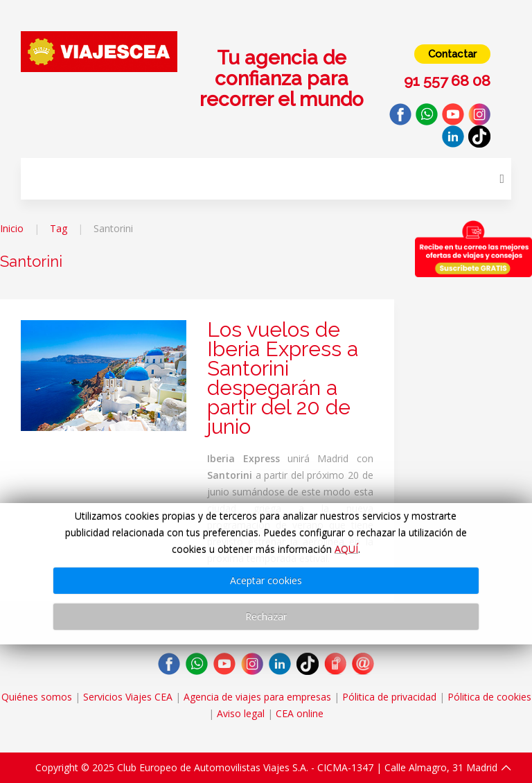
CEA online (300, 713)
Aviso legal (241, 713)
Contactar (452, 54)
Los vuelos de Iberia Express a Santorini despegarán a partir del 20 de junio (283, 378)
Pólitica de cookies (489, 697)
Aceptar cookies (266, 580)
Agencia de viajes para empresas (257, 697)
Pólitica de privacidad (389, 697)
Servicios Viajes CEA (128, 697)
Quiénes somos (37, 697)
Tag (59, 228)
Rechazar (266, 616)
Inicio (12, 228)
